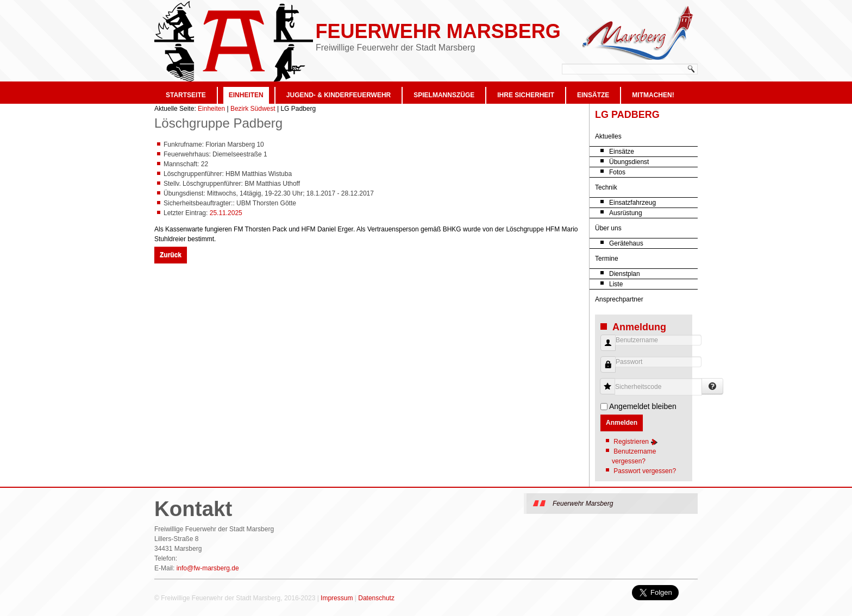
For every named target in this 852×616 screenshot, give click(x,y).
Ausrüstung (626, 213)
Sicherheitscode (612, 381)
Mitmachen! (653, 95)
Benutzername (604, 348)
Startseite (186, 95)
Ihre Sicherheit (526, 95)
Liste (616, 284)
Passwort (604, 370)
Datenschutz (376, 598)
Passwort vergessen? (645, 471)
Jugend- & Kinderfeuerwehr (339, 95)
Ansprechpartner (619, 299)
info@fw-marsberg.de (208, 568)
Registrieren (636, 442)
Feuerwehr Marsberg (438, 31)
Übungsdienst (629, 162)
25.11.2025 (226, 213)
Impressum (337, 598)
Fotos (617, 172)
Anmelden (622, 423)
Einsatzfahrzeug (632, 203)
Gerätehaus (626, 243)
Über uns (608, 228)
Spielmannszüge (444, 95)
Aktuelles (608, 136)
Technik (606, 187)
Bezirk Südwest (253, 109)
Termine (607, 259)
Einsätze (593, 95)
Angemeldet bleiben (643, 406)
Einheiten (246, 95)
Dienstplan (625, 274)
